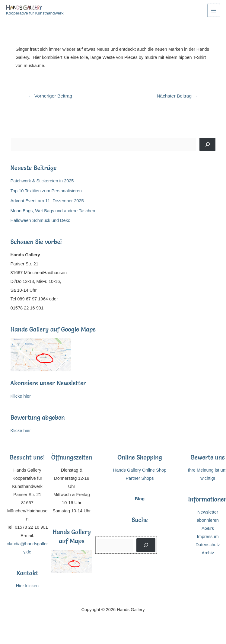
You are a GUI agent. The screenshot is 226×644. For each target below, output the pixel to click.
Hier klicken (27, 586)
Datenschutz (208, 545)
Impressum (208, 537)
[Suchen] (207, 144)
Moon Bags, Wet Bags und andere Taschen (53, 211)
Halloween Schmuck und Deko (41, 220)
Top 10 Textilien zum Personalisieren (46, 191)
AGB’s (208, 528)
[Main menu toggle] (214, 10)
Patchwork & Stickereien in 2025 (42, 181)
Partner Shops (140, 478)
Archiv (208, 553)
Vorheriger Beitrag (50, 96)
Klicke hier (21, 396)
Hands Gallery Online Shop (140, 470)
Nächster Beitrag (177, 96)
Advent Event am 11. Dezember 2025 (47, 201)
